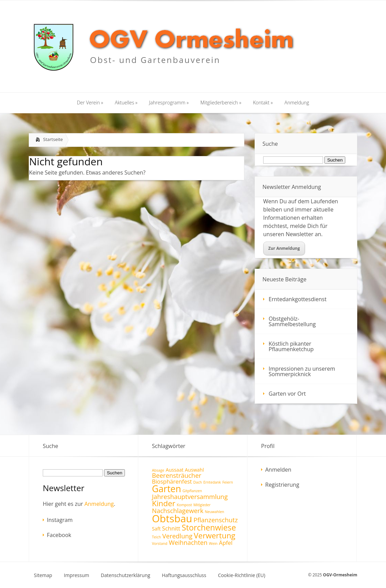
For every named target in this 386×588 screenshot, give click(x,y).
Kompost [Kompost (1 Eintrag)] (184, 505)
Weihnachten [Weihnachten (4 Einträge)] (188, 542)
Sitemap (43, 575)
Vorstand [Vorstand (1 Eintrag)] (160, 544)
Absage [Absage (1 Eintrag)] (158, 470)
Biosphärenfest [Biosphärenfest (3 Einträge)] (172, 481)
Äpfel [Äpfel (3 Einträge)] (226, 543)
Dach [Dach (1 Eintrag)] (198, 482)
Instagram (60, 520)
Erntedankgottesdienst (298, 299)
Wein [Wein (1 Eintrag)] (213, 544)
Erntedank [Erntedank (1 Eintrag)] (212, 482)
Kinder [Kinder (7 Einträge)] (164, 503)
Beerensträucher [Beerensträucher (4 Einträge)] (177, 475)
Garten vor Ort (287, 394)
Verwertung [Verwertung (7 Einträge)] (214, 535)
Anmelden (278, 470)
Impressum (77, 575)
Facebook (59, 535)
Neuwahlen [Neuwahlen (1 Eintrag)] (214, 512)
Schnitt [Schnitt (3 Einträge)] (171, 528)
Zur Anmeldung (284, 248)
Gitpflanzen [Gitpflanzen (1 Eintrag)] (192, 491)
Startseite (53, 139)
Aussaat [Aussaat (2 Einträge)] (175, 470)
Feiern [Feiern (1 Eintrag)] (228, 482)
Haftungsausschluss (184, 575)
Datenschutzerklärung (126, 575)
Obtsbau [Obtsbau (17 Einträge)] (172, 519)
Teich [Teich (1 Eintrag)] (156, 537)
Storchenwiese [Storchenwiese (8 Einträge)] (209, 527)
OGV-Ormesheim (340, 575)
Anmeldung (99, 504)
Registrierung (282, 485)
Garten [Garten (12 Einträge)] (166, 489)
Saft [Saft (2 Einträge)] (156, 529)
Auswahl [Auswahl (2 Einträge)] (194, 470)
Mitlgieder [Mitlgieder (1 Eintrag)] (202, 505)
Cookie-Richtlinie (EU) (242, 575)
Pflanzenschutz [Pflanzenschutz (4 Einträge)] (216, 520)
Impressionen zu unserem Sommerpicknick (302, 371)
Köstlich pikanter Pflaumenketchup (291, 346)
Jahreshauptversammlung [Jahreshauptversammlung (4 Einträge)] (190, 496)
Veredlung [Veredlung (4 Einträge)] (177, 536)
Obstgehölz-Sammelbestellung (292, 321)
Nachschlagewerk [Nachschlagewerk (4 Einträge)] (178, 510)
